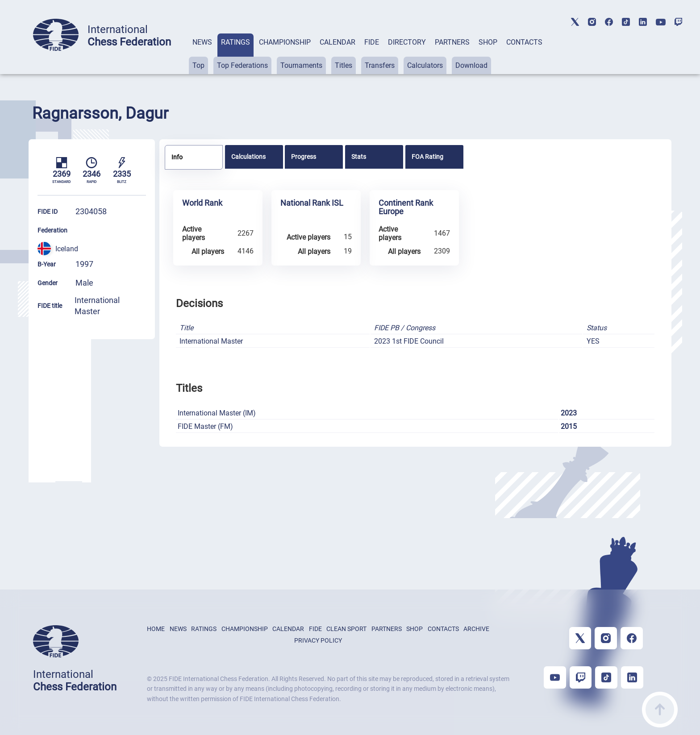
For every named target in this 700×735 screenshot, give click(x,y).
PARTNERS (452, 42)
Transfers (380, 65)
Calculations (248, 157)
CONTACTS (524, 42)
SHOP (488, 42)
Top (198, 65)
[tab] (202, 54)
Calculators (425, 65)
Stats (359, 157)
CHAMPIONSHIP (285, 42)
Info (177, 157)
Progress (304, 157)
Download (471, 65)
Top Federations (242, 65)
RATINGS (235, 42)
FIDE (372, 42)
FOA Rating (427, 157)
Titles (344, 65)
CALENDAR (337, 42)
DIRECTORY (407, 42)
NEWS (202, 42)
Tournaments (301, 65)
